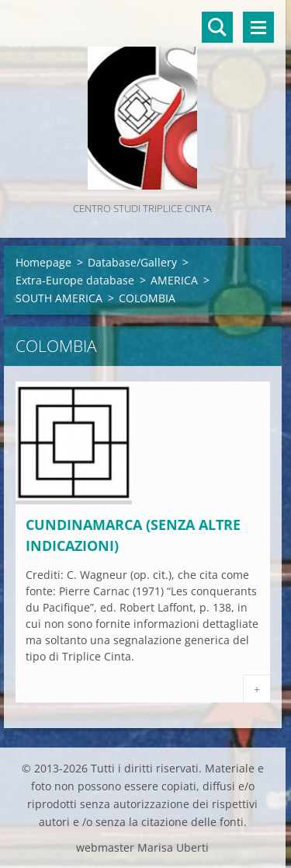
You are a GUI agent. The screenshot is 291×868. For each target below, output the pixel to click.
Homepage (43, 262)
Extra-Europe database (75, 280)
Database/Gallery (132, 262)
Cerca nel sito (217, 27)
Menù (258, 27)
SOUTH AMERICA (59, 298)
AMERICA (174, 280)
